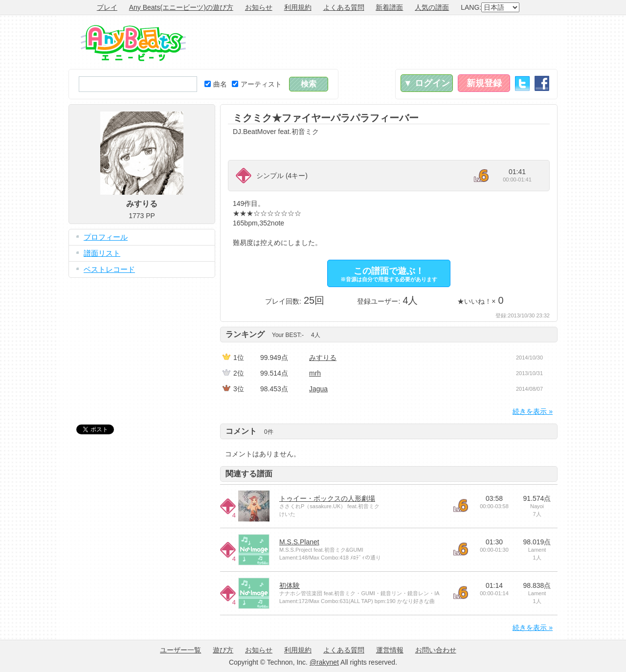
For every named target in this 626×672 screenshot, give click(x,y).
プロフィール (106, 237)
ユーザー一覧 (180, 650)
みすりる (323, 358)
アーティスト (257, 84)
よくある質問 (344, 7)
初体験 (290, 585)
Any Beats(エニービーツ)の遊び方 (181, 7)
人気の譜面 (432, 7)
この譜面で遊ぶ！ (389, 274)
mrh (315, 373)
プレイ (107, 7)
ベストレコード (109, 269)
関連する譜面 (249, 474)
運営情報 (390, 650)
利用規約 (298, 7)
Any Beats (133, 43)
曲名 (216, 84)
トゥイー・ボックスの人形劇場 (327, 498)
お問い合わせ (436, 650)
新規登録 (484, 83)
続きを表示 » (533, 411)
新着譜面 (389, 7)
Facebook (542, 83)
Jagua (318, 389)
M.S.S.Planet (299, 542)
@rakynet (324, 662)
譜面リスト (102, 253)
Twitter (522, 83)
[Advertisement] (380, 42)
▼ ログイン (427, 83)
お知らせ (259, 7)
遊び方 (223, 650)
